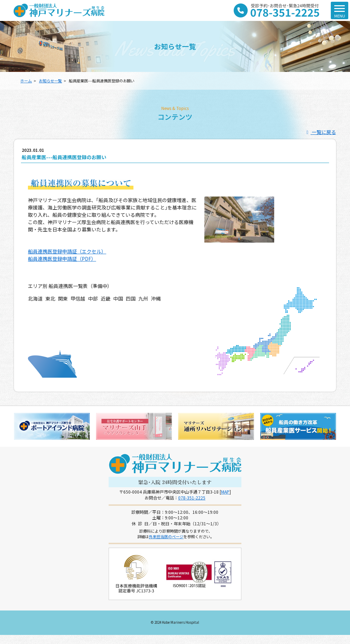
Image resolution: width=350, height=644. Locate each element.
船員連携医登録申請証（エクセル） (67, 251)
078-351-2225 (192, 498)
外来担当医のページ (166, 536)
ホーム (26, 81)
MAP (225, 492)
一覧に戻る (320, 132)
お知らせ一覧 (50, 81)
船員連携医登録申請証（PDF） (62, 259)
